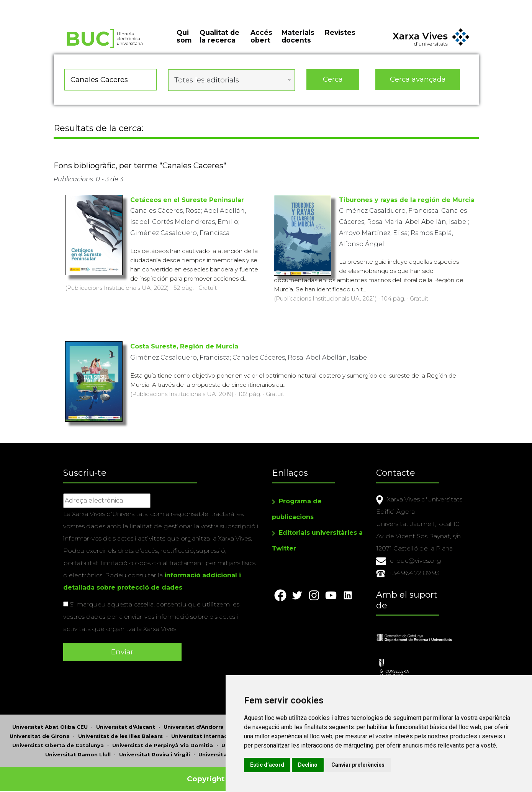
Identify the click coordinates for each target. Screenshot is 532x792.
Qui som (184, 42)
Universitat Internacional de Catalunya (225, 733)
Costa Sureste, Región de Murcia (184, 349)
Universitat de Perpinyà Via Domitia (163, 742)
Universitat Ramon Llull (78, 751)
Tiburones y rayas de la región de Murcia (407, 202)
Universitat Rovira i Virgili (155, 751)
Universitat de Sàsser (228, 751)
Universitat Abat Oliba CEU (50, 724)
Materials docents (298, 42)
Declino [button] (348, 765)
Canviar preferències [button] (399, 765)
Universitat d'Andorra (194, 724)
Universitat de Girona (40, 733)
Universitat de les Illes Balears (120, 733)
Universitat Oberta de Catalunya (58, 742)
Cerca (333, 84)
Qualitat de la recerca (219, 42)
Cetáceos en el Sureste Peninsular (187, 202)
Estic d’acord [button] (308, 765)
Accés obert (261, 42)
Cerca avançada (418, 84)
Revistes (340, 38)
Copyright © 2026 (221, 776)
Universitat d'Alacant (126, 724)
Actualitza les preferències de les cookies (70, 5)
